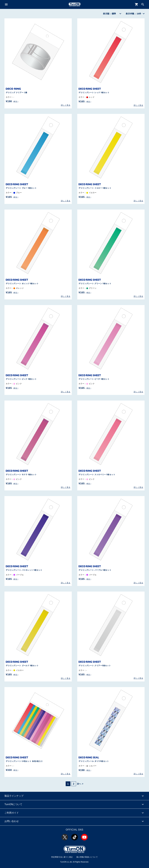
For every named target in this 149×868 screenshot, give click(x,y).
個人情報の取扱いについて (87, 857)
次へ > (80, 784)
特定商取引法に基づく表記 (62, 857)
